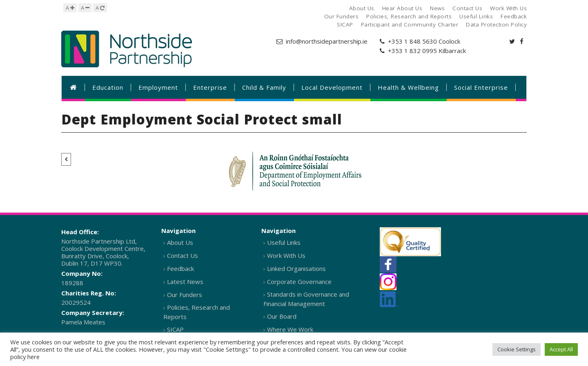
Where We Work (290, 329)
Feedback (180, 268)
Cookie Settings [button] (517, 349)
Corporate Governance (299, 282)
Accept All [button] (561, 349)
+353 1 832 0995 (412, 51)
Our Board (282, 316)
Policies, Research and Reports (197, 312)
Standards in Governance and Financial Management (306, 299)
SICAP (175, 329)
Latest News (185, 282)
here (33, 357)
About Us (180, 242)
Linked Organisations (296, 268)
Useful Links (284, 242)
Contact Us (183, 255)
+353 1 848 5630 (412, 41)
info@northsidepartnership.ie (327, 41)
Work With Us (286, 255)
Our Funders (185, 295)
